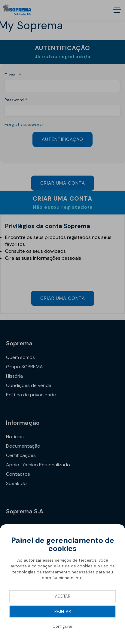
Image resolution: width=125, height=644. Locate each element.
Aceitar (63, 596)
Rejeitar (63, 612)
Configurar (63, 626)
